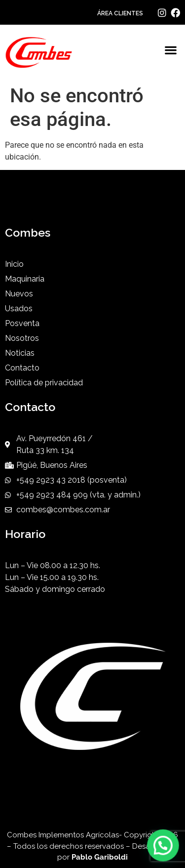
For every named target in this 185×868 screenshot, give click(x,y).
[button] (170, 50)
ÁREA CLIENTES (120, 13)
